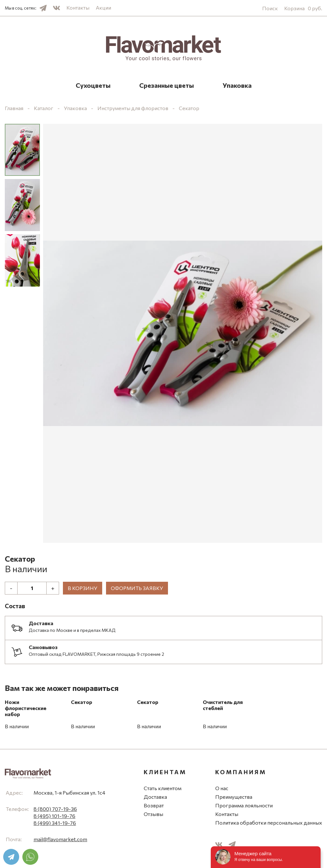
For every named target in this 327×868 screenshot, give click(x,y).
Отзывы (153, 814)
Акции (103, 7)
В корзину (83, 588)
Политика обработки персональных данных (269, 823)
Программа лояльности (244, 805)
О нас (222, 788)
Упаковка (237, 85)
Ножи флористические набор (26, 708)
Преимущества (234, 797)
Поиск (270, 8)
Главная (14, 108)
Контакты (78, 7)
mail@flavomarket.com (60, 839)
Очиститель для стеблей (223, 705)
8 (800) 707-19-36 (55, 809)
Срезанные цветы (167, 85)
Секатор (189, 108)
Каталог (44, 108)
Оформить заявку (137, 588)
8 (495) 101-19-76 (54, 816)
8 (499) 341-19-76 (55, 823)
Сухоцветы (93, 85)
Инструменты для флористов (133, 108)
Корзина (303, 8)
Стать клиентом (163, 788)
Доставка (155, 797)
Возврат (154, 805)
